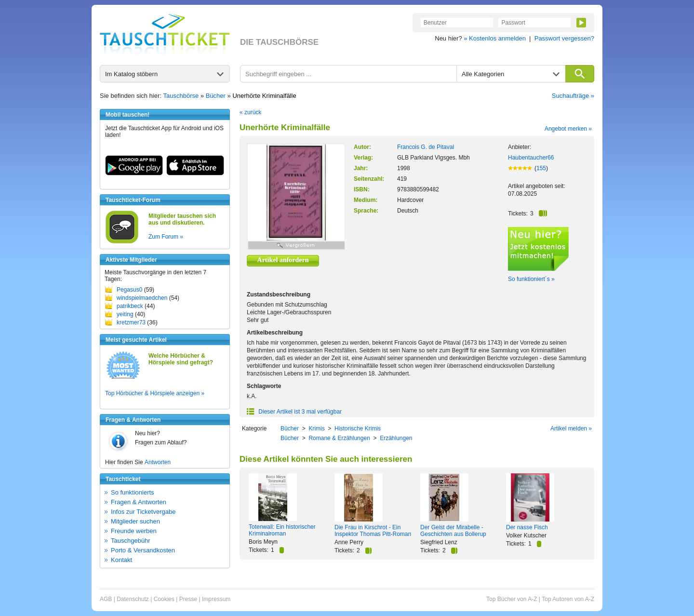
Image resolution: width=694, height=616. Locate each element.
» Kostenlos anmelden (495, 38)
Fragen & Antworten (139, 502)
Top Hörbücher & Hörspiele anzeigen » (155, 393)
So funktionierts (133, 492)
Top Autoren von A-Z (568, 599)
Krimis (316, 429)
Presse (188, 599)
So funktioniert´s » (531, 279)
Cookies (164, 599)
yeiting (125, 314)
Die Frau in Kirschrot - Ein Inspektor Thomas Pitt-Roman (373, 531)
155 (541, 168)
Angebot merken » (568, 129)
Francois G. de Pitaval (426, 147)
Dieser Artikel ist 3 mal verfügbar (294, 412)
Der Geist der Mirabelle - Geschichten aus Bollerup (453, 531)
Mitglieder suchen (135, 521)
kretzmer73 (131, 322)
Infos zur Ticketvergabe (143, 512)
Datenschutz (133, 599)
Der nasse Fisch (527, 527)
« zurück (250, 112)
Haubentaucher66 (531, 158)
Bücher (216, 96)
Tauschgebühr (131, 541)
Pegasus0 (129, 290)
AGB (106, 599)
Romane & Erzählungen (339, 438)
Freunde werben (134, 531)
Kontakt (121, 560)
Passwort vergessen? (564, 38)
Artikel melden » (571, 429)
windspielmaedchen (142, 298)
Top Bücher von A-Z (512, 599)
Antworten (158, 462)
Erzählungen (396, 438)
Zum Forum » (166, 237)
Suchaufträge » (573, 96)
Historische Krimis (358, 429)
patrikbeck (130, 306)
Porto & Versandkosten (143, 550)
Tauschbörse (181, 96)
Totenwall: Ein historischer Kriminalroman (282, 530)
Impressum (216, 599)
